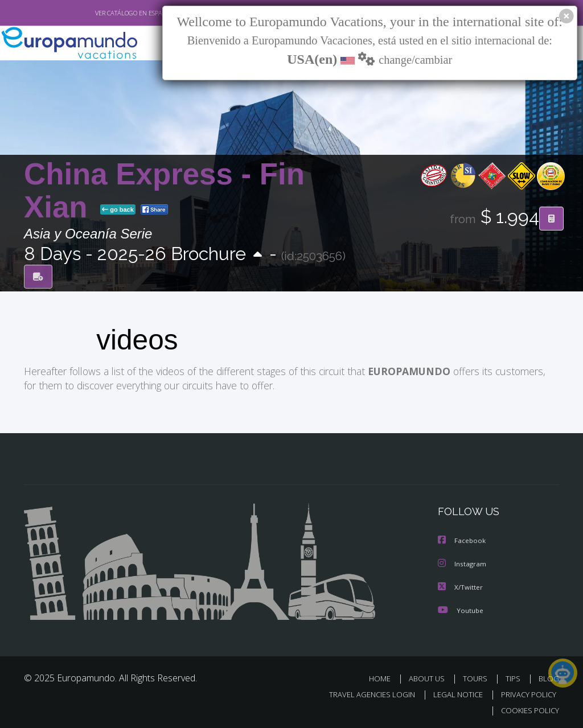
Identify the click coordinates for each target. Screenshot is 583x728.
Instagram (463, 563)
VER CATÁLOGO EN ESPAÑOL (108, 13)
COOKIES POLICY (527, 708)
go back (118, 210)
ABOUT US (430, 676)
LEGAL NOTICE (453, 692)
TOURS (477, 676)
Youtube (461, 608)
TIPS (514, 676)
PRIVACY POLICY (526, 692)
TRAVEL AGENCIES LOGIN (364, 692)
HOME (384, 676)
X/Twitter (461, 585)
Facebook (462, 540)
